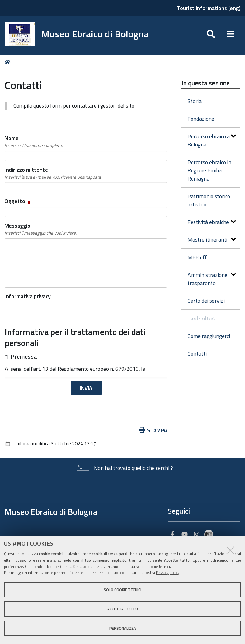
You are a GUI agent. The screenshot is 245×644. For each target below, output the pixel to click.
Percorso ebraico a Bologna (212, 140)
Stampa (153, 430)
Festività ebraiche (212, 222)
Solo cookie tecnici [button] (122, 590)
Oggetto (18, 201)
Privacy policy (168, 573)
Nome (34, 142)
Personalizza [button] (123, 628)
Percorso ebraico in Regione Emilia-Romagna (209, 170)
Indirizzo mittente (53, 173)
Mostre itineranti (212, 240)
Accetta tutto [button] (123, 609)
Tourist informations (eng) (209, 8)
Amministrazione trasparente (212, 279)
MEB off (197, 257)
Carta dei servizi (206, 301)
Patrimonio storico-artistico (210, 200)
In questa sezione (206, 83)
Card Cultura (202, 318)
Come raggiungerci (209, 336)
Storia (195, 101)
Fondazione (201, 119)
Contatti (197, 354)
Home (9, 62)
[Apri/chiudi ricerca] (211, 34)
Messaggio (41, 229)
